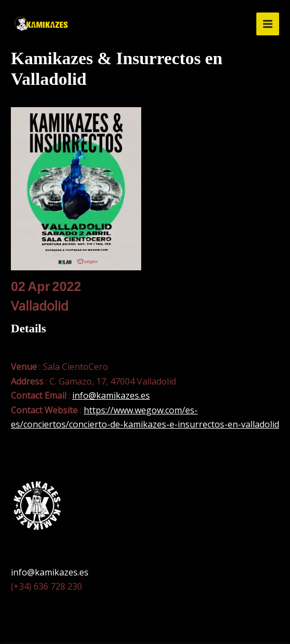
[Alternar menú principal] (268, 24)
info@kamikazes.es (111, 395)
